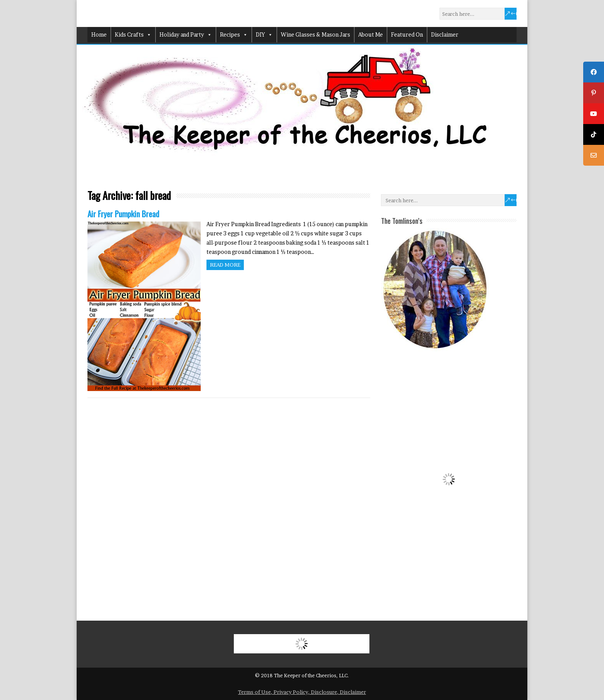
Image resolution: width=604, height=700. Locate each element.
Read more (225, 265)
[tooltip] (594, 72)
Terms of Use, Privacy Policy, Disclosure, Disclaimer (302, 692)
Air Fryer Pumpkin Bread (123, 214)
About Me (371, 34)
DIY (264, 35)
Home (99, 34)
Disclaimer (445, 34)
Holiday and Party (186, 35)
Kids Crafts (133, 35)
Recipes (234, 35)
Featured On (407, 34)
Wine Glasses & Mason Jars (315, 34)
